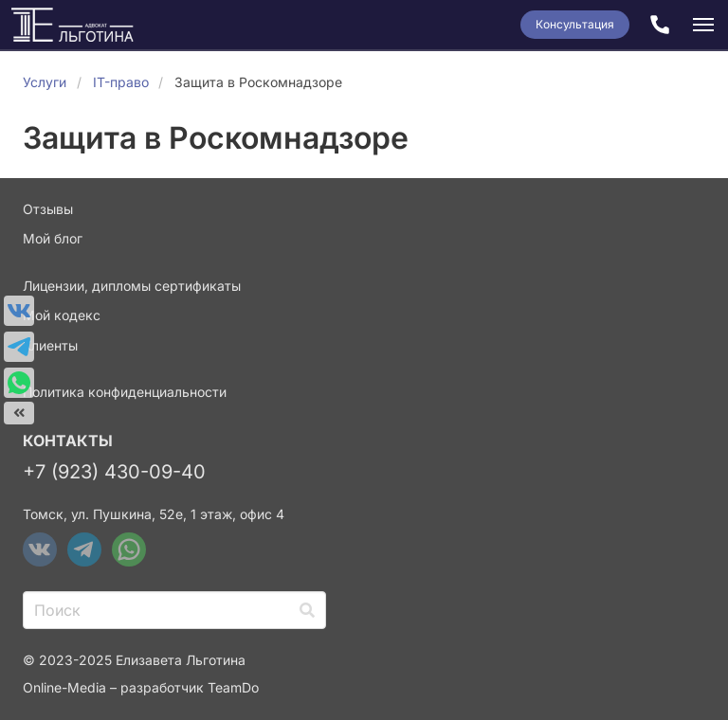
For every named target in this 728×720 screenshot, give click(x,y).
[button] (703, 25)
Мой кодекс (62, 315)
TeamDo (233, 687)
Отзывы (48, 209)
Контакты (68, 441)
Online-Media (64, 687)
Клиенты (50, 345)
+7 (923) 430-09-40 (114, 472)
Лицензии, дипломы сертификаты (132, 286)
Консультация (575, 24)
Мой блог (53, 238)
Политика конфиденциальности (125, 392)
